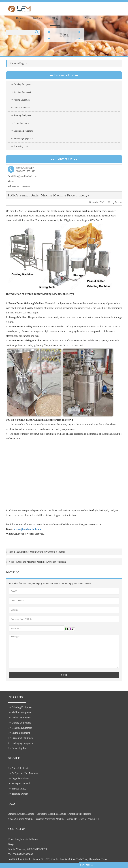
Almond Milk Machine (80, 814)
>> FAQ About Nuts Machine (23, 773)
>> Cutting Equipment (20, 108)
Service (71, 20)
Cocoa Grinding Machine (21, 819)
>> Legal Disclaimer (19, 778)
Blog (55, 20)
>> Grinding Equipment (21, 84)
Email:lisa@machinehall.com (22, 176)
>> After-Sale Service (19, 768)
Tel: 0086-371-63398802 (20, 186)
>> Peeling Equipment (20, 100)
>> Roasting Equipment (21, 115)
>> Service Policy (17, 789)
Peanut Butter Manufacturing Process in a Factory (41, 552)
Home (19, 20)
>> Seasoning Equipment (22, 131)
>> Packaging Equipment (22, 139)
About (88, 20)
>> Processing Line (19, 146)
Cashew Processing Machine (50, 819)
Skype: (11, 181)
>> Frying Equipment (20, 123)
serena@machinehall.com (27, 529)
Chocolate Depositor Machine (82, 819)
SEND (64, 675)
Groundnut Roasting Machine (51, 814)
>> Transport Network (19, 784)
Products (38, 20)
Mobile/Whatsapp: (64, 170)
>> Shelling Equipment (21, 92)
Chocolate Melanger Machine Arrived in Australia (41, 562)
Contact (105, 20)
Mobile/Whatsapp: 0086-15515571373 (28, 849)
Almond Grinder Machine (21, 814)
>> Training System (18, 794)
